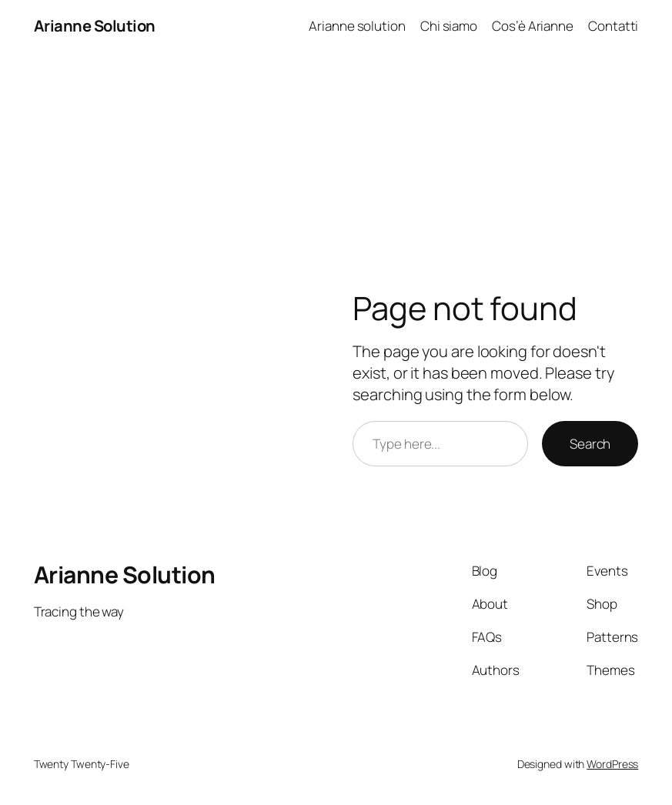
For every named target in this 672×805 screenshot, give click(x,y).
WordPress (612, 764)
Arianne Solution (95, 26)
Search (590, 444)
